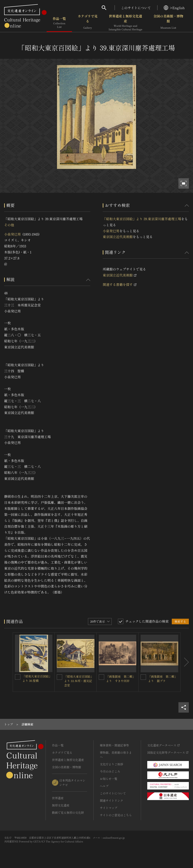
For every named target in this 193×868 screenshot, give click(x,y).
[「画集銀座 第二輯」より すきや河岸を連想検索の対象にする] (101, 677)
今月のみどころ (110, 771)
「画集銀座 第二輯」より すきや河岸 (121, 679)
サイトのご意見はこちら (116, 815)
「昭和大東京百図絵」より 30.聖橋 (37, 678)
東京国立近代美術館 (118, 237)
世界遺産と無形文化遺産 (125, 23)
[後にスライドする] (185, 662)
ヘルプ (104, 786)
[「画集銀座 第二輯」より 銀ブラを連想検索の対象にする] (143, 677)
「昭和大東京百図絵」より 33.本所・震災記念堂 (79, 681)
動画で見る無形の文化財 (68, 813)
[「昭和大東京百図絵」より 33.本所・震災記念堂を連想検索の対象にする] (59, 677)
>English (174, 8)
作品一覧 (59, 23)
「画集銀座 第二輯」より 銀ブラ (163, 679)
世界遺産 (58, 798)
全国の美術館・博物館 (168, 23)
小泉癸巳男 (12, 234)
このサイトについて (136, 8)
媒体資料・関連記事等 (114, 745)
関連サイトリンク (111, 800)
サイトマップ (109, 808)
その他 (9, 225)
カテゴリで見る (88, 23)
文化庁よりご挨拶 (111, 764)
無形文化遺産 (61, 805)
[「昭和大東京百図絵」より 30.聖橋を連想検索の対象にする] (18, 677)
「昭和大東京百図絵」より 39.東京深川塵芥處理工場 (142, 219)
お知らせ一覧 (109, 779)
